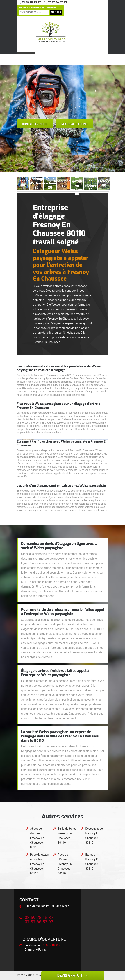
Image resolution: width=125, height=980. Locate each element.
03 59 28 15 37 (30, 2)
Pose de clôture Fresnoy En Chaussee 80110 (65, 864)
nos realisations (74, 124)
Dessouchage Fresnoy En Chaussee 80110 (94, 836)
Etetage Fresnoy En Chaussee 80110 (92, 862)
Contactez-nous (35, 124)
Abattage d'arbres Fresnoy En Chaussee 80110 (37, 838)
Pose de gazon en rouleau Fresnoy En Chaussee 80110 (40, 864)
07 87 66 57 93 (56, 2)
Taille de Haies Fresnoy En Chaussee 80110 (67, 836)
